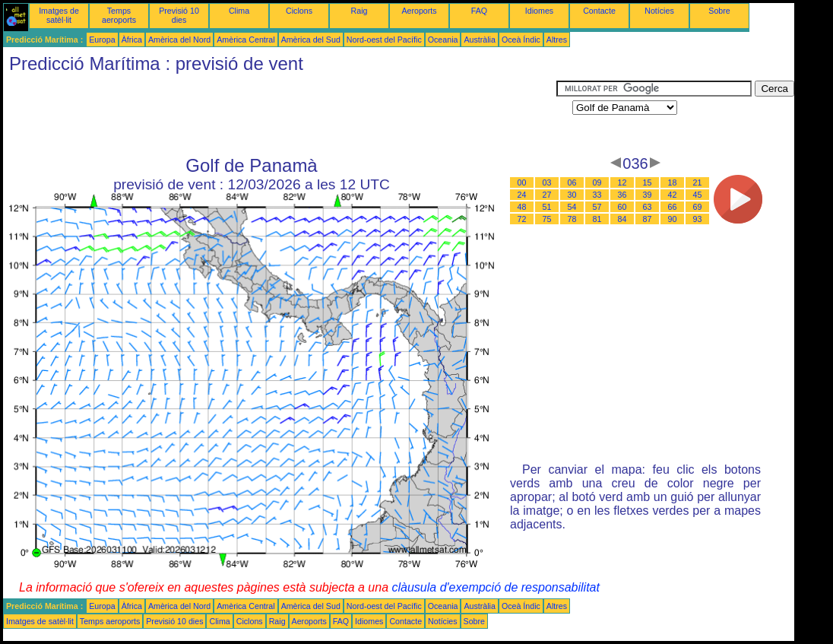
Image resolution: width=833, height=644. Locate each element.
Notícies (659, 11)
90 (673, 219)
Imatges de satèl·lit (59, 15)
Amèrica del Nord (179, 40)
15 (648, 182)
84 (622, 219)
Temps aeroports (119, 15)
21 (698, 182)
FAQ (479, 11)
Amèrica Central (245, 40)
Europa (102, 40)
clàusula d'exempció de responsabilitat (495, 587)
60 (622, 207)
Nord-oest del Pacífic (384, 40)
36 (622, 195)
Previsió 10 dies (179, 15)
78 (572, 219)
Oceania (443, 40)
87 (648, 219)
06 (572, 182)
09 (597, 182)
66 (673, 207)
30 (572, 195)
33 (597, 195)
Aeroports (419, 11)
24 (522, 195)
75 (547, 219)
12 (622, 182)
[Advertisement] (280, 115)
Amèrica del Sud (311, 40)
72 (522, 219)
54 (572, 207)
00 (522, 182)
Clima (239, 11)
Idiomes (539, 11)
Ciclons (299, 11)
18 (673, 182)
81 (597, 219)
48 (522, 207)
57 (597, 207)
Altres (557, 40)
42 (673, 195)
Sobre (719, 11)
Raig (359, 11)
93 (698, 219)
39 (648, 195)
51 (547, 207)
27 (547, 195)
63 (648, 207)
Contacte (599, 11)
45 (698, 195)
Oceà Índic (521, 40)
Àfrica (132, 40)
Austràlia (479, 40)
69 (698, 207)
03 (547, 182)
